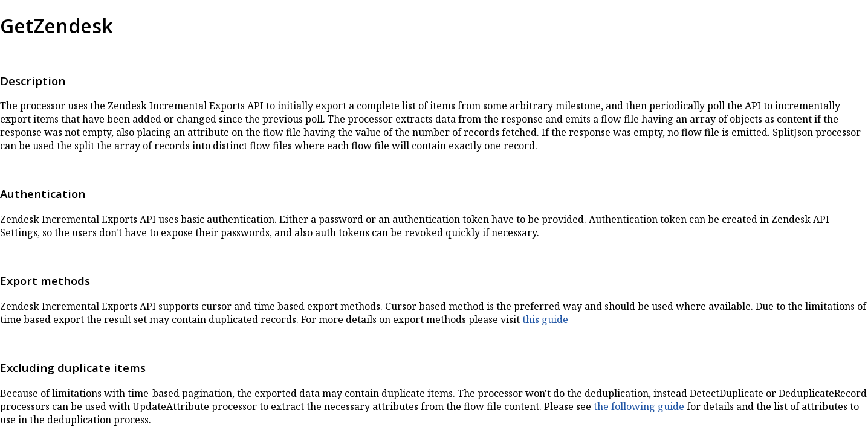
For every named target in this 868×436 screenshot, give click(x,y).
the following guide (639, 406)
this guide (545, 319)
